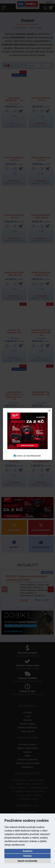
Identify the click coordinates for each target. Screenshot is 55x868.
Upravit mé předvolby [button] (27, 861)
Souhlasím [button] (27, 851)
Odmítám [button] (28, 856)
